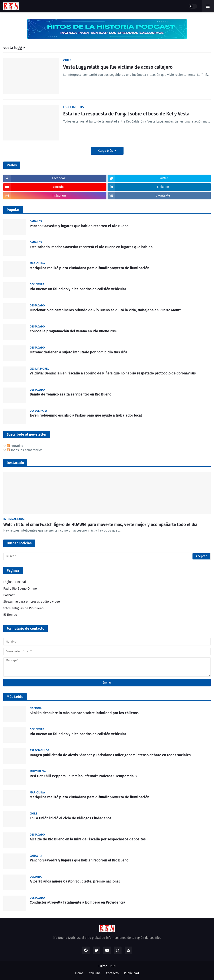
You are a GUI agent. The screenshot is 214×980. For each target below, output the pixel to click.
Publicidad (131, 973)
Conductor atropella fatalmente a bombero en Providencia (78, 902)
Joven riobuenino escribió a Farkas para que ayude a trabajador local (86, 415)
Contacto (112, 973)
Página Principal (15, 582)
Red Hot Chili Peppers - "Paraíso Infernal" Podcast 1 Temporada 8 (83, 776)
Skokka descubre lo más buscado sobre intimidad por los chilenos (84, 713)
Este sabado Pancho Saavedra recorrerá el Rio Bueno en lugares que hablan (91, 247)
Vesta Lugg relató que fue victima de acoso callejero (118, 67)
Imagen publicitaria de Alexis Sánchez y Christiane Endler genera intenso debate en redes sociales (110, 755)
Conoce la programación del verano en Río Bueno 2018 (74, 331)
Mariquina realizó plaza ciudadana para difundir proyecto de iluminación (89, 268)
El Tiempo (10, 615)
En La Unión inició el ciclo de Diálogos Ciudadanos (71, 818)
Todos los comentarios (25, 450)
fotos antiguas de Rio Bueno (23, 608)
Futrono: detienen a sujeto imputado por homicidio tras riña (79, 352)
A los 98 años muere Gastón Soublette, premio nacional (75, 881)
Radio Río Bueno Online (20, 589)
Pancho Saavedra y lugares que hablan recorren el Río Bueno (79, 226)
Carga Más (106, 151)
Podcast (9, 595)
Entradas (15, 446)
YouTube (95, 973)
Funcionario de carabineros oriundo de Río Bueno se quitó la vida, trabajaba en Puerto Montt (105, 310)
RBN (113, 966)
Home (79, 973)
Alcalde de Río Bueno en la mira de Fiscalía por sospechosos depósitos (88, 839)
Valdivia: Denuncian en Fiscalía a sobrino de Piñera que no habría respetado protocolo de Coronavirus (113, 373)
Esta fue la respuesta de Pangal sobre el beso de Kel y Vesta (126, 114)
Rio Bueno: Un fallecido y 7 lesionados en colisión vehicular (78, 289)
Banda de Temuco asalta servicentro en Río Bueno (71, 394)
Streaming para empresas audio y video (32, 602)
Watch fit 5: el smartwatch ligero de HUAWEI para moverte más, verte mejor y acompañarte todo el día (100, 525)
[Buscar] (107, 556)
